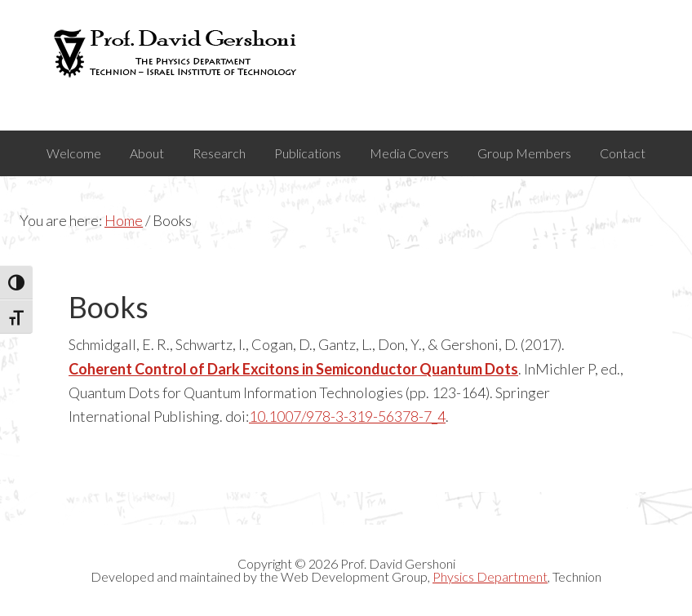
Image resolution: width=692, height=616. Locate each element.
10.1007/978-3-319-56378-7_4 (347, 416)
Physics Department (490, 576)
